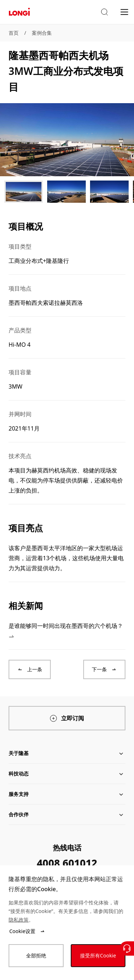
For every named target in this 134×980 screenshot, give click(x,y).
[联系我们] (127, 948)
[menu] (124, 12)
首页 (14, 33)
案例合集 (42, 33)
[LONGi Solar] (19, 12)
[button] (104, 12)
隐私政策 (19, 920)
